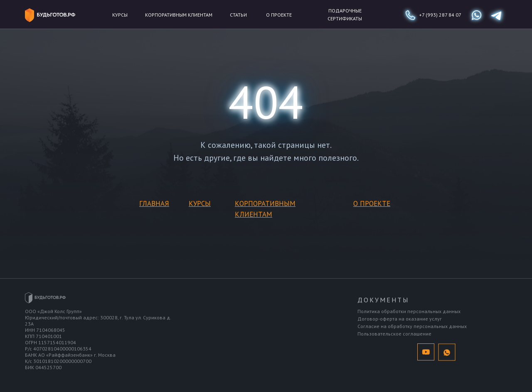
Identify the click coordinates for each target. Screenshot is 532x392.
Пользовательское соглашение (394, 334)
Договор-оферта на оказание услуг (400, 319)
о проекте (279, 15)
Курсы (120, 15)
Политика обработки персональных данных (409, 311)
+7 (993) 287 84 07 (440, 15)
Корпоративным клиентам (179, 15)
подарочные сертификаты (345, 15)
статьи (238, 15)
